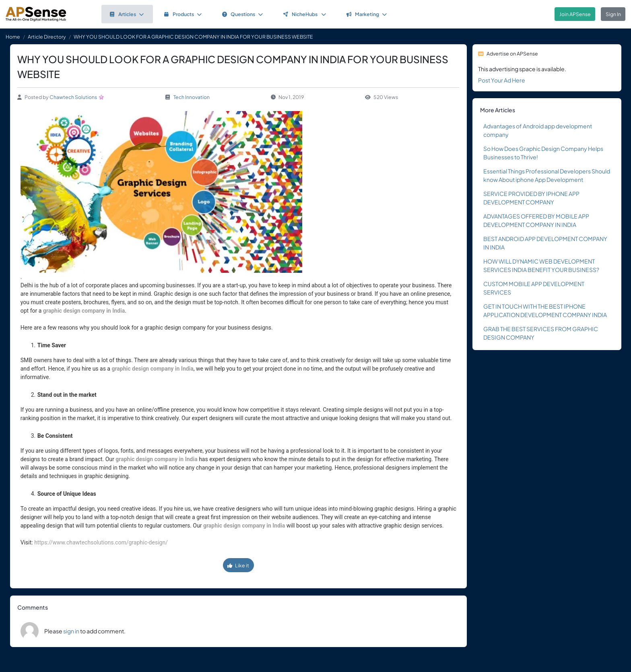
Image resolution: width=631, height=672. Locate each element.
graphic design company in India (84, 311)
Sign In (613, 14)
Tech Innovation (192, 97)
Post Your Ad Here (502, 80)
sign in (71, 631)
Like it (238, 565)
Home (13, 37)
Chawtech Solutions (73, 97)
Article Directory (47, 37)
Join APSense (575, 14)
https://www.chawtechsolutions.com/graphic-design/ (101, 542)
